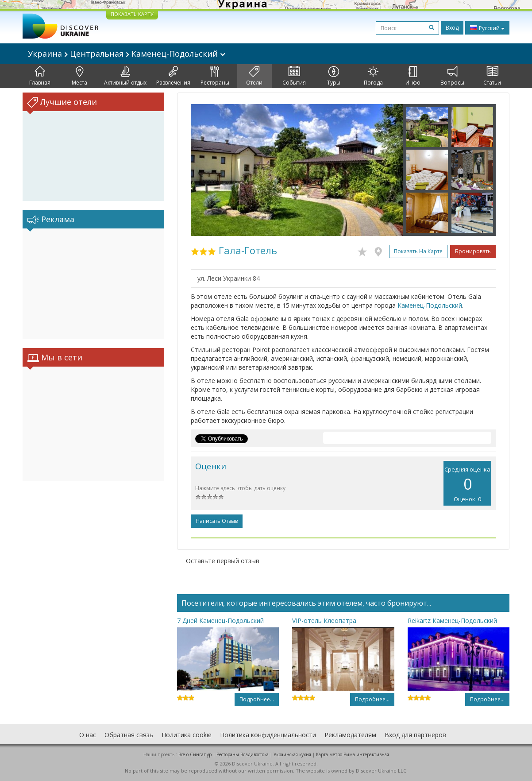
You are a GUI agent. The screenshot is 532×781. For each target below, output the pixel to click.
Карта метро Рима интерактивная (353, 754)
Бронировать (473, 251)
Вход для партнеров (415, 735)
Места (79, 76)
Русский (487, 28)
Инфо (413, 76)
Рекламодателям (350, 735)
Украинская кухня (292, 754)
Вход (452, 28)
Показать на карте (418, 251)
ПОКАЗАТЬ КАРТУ (132, 14)
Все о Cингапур (195, 754)
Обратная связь (129, 735)
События (294, 76)
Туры (334, 76)
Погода (373, 76)
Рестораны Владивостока (243, 754)
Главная (40, 76)
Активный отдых (125, 76)
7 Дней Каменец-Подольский (220, 621)
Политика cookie (187, 735)
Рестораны (215, 76)
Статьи (492, 76)
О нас (88, 735)
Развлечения (173, 76)
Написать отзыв (217, 521)
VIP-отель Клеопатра (324, 621)
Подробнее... (257, 699)
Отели (254, 76)
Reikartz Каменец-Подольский (452, 621)
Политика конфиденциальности (268, 735)
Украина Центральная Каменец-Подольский (127, 54)
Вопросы (452, 76)
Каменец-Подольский (430, 305)
